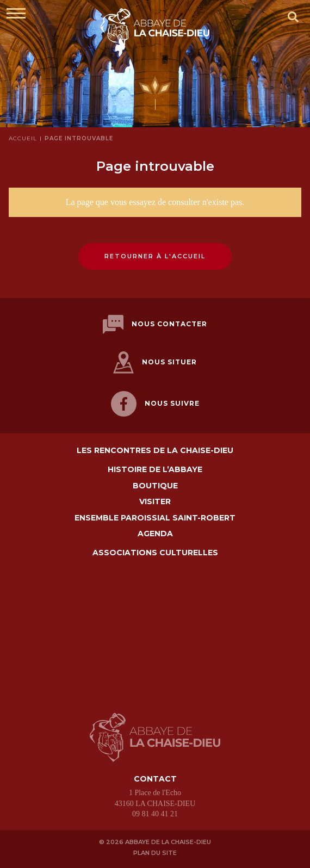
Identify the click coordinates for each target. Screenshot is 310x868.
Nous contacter (155, 324)
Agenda (155, 534)
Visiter (155, 502)
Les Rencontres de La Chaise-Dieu (155, 451)
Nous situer (155, 362)
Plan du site (155, 853)
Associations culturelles (155, 553)
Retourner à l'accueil (155, 256)
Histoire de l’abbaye (155, 470)
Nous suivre (155, 404)
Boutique (155, 486)
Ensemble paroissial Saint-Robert (155, 518)
